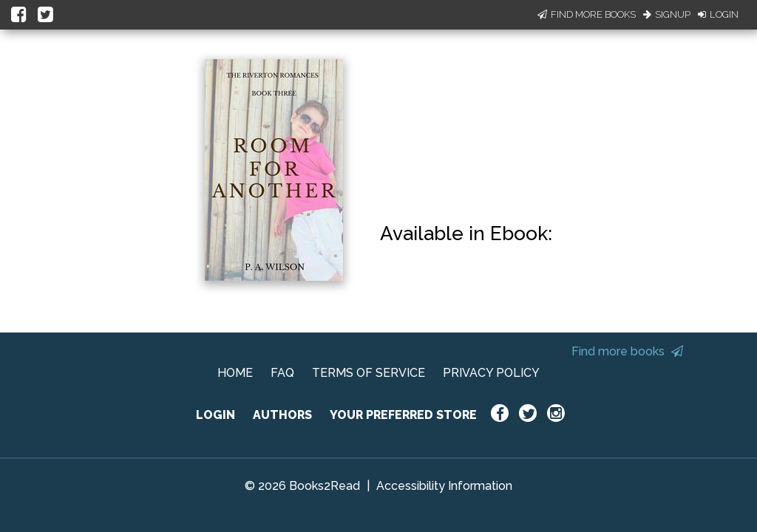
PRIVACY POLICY (491, 373)
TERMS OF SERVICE (369, 373)
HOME (235, 373)
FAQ (282, 373)
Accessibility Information (444, 486)
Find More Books (587, 14)
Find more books (627, 351)
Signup (667, 14)
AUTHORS (282, 415)
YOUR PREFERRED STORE (403, 415)
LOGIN (215, 415)
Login (718, 14)
